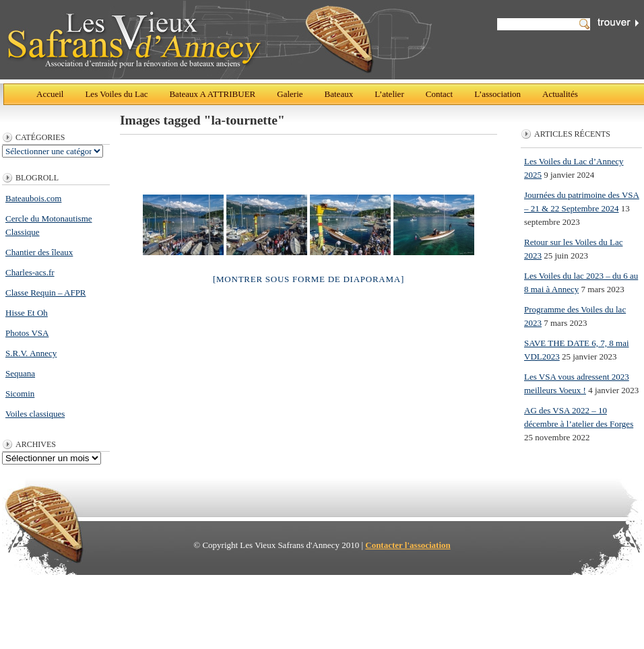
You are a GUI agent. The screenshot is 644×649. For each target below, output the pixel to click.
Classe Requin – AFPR (46, 293)
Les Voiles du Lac (116, 94)
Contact (439, 94)
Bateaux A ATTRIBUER (212, 94)
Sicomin (20, 394)
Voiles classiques (35, 414)
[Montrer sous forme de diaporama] (309, 279)
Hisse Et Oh (27, 313)
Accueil (50, 94)
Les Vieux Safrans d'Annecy (219, 40)
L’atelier (389, 94)
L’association (497, 94)
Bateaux (339, 94)
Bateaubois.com (33, 198)
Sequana (20, 373)
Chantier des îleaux (39, 252)
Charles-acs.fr (30, 272)
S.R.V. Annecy (31, 353)
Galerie (290, 94)
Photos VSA (27, 333)
